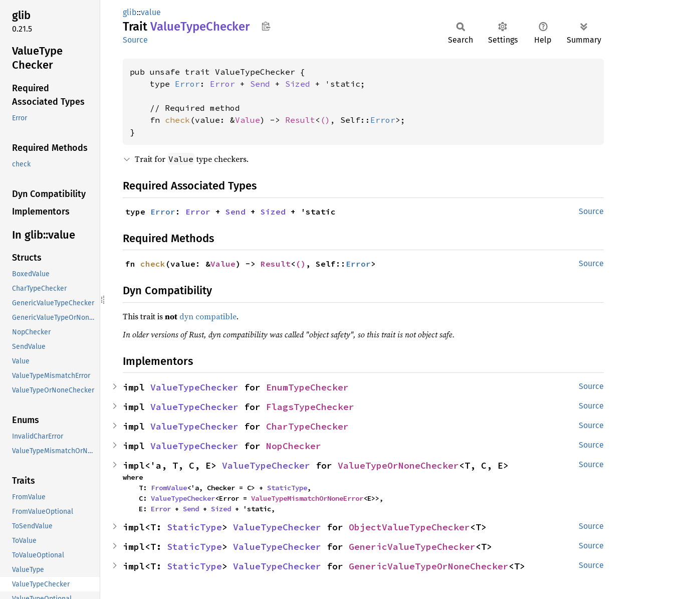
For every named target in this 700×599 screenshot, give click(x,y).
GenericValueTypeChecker (412, 547)
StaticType (287, 488)
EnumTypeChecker (307, 387)
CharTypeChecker (307, 426)
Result (300, 120)
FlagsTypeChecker (310, 407)
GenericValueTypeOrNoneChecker (429, 566)
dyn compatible (208, 316)
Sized (298, 84)
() (325, 120)
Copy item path (266, 26)
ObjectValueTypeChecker (409, 527)
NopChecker (294, 446)
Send (260, 84)
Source (135, 40)
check (177, 120)
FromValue (169, 488)
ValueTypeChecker (194, 387)
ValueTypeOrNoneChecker (398, 465)
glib (130, 12)
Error (187, 84)
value (151, 12)
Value (248, 120)
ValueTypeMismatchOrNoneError (307, 498)
